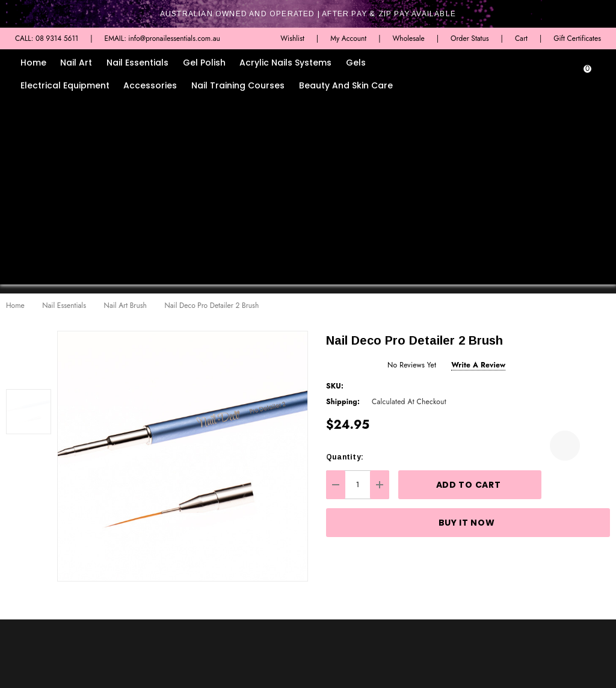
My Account (348, 38)
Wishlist (292, 38)
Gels (356, 63)
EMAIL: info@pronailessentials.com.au (162, 38)
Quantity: (345, 457)
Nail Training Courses (238, 85)
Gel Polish (204, 63)
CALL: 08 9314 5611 (47, 38)
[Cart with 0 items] (595, 75)
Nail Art (76, 63)
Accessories (150, 85)
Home (33, 63)
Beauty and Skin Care (346, 85)
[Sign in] (571, 75)
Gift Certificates (577, 38)
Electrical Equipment (65, 85)
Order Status (470, 38)
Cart (521, 38)
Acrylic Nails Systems (285, 63)
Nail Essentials (137, 63)
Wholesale (408, 38)
